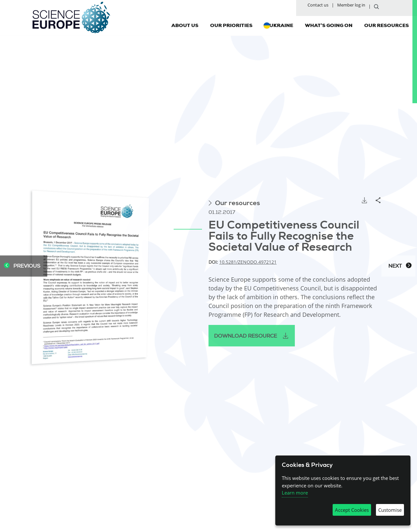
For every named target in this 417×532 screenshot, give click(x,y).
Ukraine (281, 25)
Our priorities (231, 25)
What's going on (329, 25)
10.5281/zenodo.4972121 (248, 262)
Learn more (295, 493)
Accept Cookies (352, 510)
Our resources (387, 25)
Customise (390, 510)
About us (185, 25)
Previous (22, 266)
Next (400, 266)
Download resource (245, 336)
